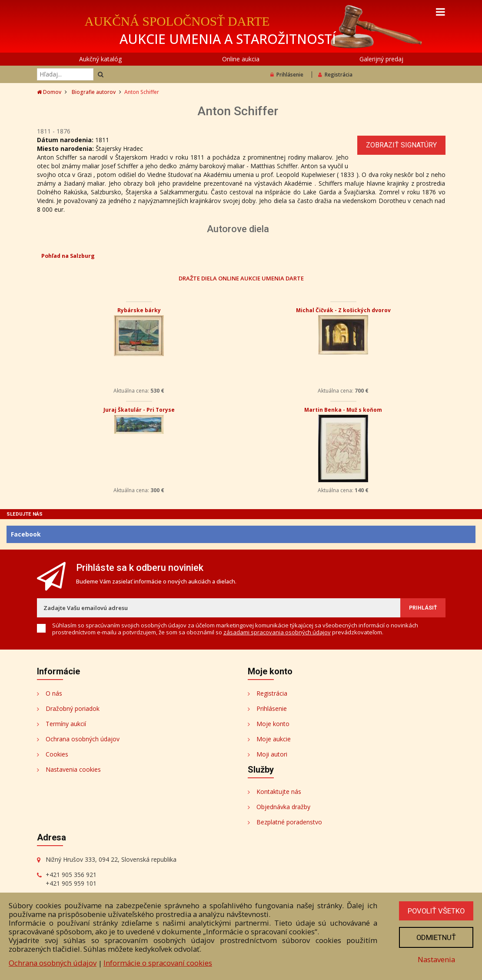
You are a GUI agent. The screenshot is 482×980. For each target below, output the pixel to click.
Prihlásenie (287, 75)
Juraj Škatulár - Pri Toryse (139, 410)
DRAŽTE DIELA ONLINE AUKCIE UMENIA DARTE (241, 278)
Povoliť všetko (435, 911)
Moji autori (272, 754)
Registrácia (335, 75)
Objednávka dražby (283, 807)
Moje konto (273, 724)
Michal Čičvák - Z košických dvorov (343, 310)
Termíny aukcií (66, 724)
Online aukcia (241, 59)
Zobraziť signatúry (401, 145)
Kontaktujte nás (279, 792)
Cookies (57, 754)
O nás (54, 693)
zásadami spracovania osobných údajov (277, 632)
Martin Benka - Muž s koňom (343, 410)
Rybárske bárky (139, 310)
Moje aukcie (274, 739)
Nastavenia (435, 959)
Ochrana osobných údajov (83, 739)
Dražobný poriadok (73, 708)
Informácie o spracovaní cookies (158, 963)
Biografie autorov (94, 92)
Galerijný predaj (381, 59)
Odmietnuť (435, 937)
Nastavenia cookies (73, 769)
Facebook (26, 534)
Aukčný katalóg (100, 59)
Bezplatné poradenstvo (289, 822)
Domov (49, 92)
